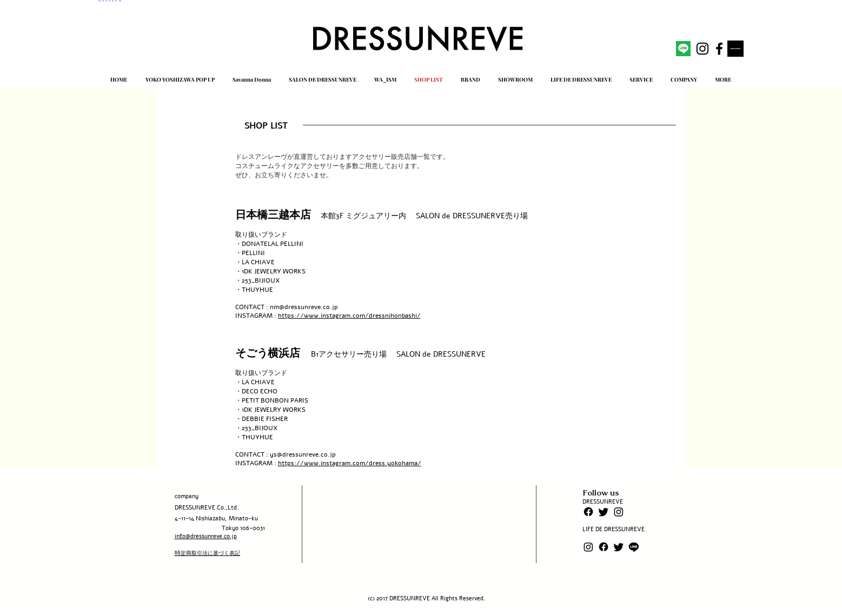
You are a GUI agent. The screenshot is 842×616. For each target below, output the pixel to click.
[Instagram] (619, 512)
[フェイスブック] (588, 512)
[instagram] (702, 49)
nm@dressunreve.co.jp (304, 307)
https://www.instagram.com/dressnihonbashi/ (349, 316)
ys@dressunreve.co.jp (303, 454)
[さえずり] (604, 512)
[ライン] (634, 547)
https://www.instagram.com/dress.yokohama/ (350, 463)
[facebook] (719, 49)
